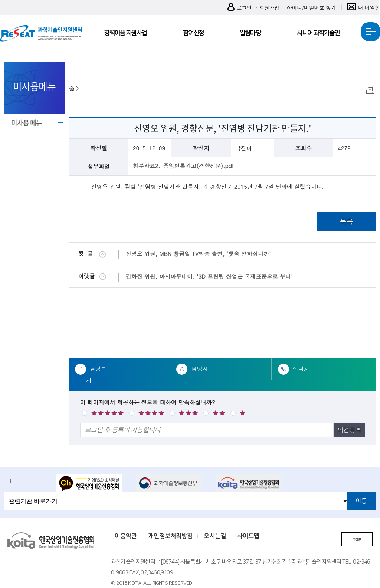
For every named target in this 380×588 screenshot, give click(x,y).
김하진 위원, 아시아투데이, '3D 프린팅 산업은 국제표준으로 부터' (209, 276)
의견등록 (350, 430)
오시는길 (215, 536)
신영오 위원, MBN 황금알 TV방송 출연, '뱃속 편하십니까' (198, 254)
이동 (361, 501)
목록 (347, 221)
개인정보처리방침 (170, 536)
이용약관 (126, 536)
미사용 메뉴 (27, 123)
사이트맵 (248, 536)
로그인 (240, 8)
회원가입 (269, 7)
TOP (357, 540)
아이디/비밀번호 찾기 (311, 7)
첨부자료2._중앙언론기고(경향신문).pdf (183, 166)
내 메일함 (363, 8)
